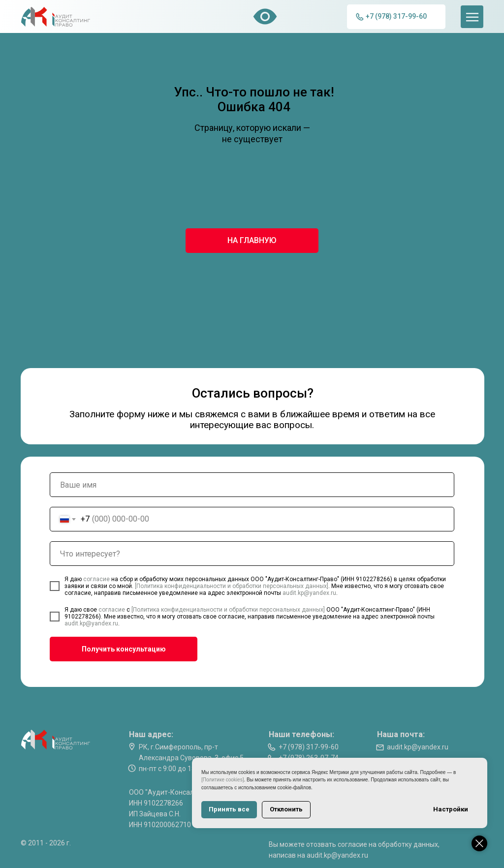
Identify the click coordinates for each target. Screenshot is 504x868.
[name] (252, 485)
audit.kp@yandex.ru (309, 593)
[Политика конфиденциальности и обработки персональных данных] (232, 586)
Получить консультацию (124, 649)
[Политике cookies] (222, 780)
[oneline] (252, 554)
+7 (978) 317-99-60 (309, 747)
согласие (97, 579)
